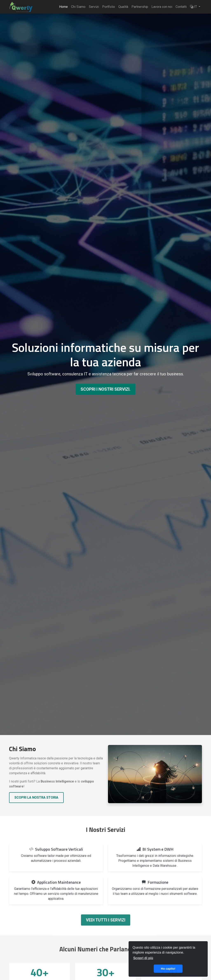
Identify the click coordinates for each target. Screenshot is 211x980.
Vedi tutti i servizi (106, 928)
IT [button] (194, 7)
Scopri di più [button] (143, 958)
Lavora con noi (162, 7)
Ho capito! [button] (168, 969)
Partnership (140, 7)
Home (63, 7)
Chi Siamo (78, 7)
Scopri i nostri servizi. (105, 389)
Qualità (123, 7)
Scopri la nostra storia (36, 797)
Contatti (181, 7)
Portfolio (109, 7)
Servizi (94, 7)
